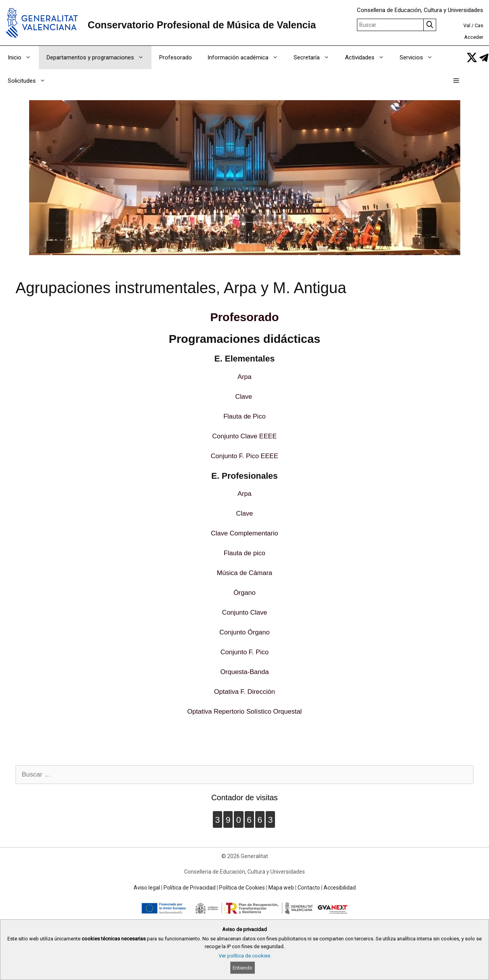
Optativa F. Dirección (244, 692)
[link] (472, 57)
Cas (479, 25)
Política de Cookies (242, 888)
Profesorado (176, 57)
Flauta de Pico (244, 416)
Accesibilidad (340, 888)
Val (467, 25)
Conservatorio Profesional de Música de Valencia (202, 25)
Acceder (474, 37)
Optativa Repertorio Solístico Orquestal (244, 712)
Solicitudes (30, 81)
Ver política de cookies (244, 956)
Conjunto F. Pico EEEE (245, 456)
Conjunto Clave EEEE (244, 436)
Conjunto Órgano (244, 632)
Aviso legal (147, 888)
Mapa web (281, 888)
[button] (456, 81)
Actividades (368, 57)
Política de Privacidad (190, 888)
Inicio (23, 57)
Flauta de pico (244, 553)
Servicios (420, 57)
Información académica (247, 57)
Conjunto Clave (244, 612)
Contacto (309, 888)
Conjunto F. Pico (245, 652)
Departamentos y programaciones (99, 57)
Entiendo (243, 968)
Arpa (245, 377)
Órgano (244, 593)
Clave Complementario (244, 533)
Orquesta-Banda (244, 672)
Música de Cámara (244, 573)
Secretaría (315, 57)
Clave (243, 397)
